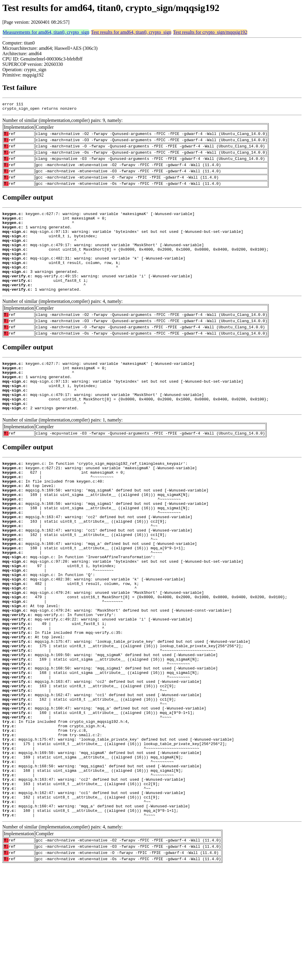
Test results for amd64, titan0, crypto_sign (131, 32)
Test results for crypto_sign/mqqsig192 (210, 32)
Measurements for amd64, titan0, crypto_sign (46, 32)
